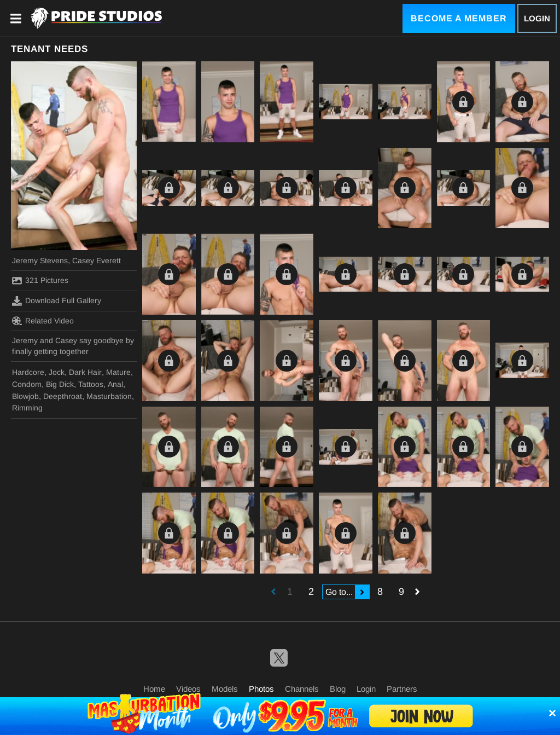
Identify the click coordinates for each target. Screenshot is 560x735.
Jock (57, 372)
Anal (115, 384)
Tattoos (91, 384)
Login (537, 18)
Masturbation (109, 396)
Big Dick (60, 384)
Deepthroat (63, 396)
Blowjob (25, 396)
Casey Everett (97, 261)
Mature (118, 372)
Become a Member (459, 18)
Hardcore (28, 372)
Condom (27, 384)
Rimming (27, 408)
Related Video (43, 321)
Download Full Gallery (57, 301)
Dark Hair (85, 372)
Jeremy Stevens (40, 261)
